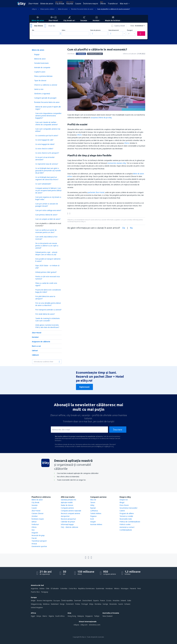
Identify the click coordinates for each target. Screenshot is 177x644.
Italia (129, 600)
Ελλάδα (109, 600)
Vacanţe (70, 4)
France (103, 600)
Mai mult (124, 4)
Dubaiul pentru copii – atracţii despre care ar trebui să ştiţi (46, 253)
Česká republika (67, 600)
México (117, 588)
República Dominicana (86, 588)
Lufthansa (94, 511)
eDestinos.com (95, 625)
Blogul (122, 502)
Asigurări (35, 533)
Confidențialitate (126, 530)
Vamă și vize (39, 89)
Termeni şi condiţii (126, 516)
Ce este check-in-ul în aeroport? (47, 153)
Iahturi (35, 350)
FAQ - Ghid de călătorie (70, 527)
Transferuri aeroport (39, 541)
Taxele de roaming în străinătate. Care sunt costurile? (48, 319)
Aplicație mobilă (67, 502)
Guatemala (100, 588)
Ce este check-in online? (44, 149)
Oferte (103, 4)
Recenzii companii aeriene (70, 513)
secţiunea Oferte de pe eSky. (101, 118)
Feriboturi (35, 524)
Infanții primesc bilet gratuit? (46, 272)
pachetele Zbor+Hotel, (96, 192)
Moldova (46, 604)
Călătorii (35, 355)
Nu (131, 228)
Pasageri (130, 30)
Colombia (64, 588)
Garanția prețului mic (69, 500)
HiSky (92, 505)
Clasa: (132, 26)
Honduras (109, 588)
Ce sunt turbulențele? (43, 184)
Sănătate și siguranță (42, 94)
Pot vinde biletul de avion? (45, 314)
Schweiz (127, 604)
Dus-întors (39, 26)
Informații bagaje (67, 524)
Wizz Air (93, 500)
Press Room (124, 505)
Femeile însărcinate (41, 63)
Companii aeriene (67, 508)
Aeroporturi (65, 516)
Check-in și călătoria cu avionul (46, 85)
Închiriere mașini (91, 4)
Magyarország (36, 604)
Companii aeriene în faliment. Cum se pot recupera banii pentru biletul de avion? (48, 190)
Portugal (85, 604)
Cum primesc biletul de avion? (46, 215)
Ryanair (93, 508)
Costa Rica (73, 588)
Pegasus (93, 516)
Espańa (96, 600)
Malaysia (81, 616)
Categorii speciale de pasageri (45, 98)
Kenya (39, 616)
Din (33, 30)
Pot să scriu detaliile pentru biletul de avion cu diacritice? (48, 304)
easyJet (93, 522)
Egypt (33, 616)
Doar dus (52, 26)
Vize (33, 530)
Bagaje (37, 54)
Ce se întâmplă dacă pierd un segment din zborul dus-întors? (47, 178)
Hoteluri (35, 337)
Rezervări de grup (38, 535)
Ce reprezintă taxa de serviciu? (47, 164)
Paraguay (45, 592)
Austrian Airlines (96, 524)
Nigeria (51, 616)
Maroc (45, 616)
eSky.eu (76, 625)
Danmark (78, 600)
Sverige (105, 604)
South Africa (60, 616)
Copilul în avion (40, 72)
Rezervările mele (126, 519)
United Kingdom (37, 607)
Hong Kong (72, 616)
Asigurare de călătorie (41, 342)
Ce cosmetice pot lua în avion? (47, 136)
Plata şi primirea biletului (43, 76)
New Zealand (107, 616)
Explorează (84, 387)
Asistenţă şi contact (127, 527)
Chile (48, 588)
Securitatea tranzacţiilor (128, 508)
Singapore (89, 616)
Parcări (34, 538)
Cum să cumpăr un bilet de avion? (48, 219)
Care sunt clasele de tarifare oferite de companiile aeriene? (47, 123)
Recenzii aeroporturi (68, 519)
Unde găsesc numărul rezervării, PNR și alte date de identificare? (47, 326)
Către (64, 30)
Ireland (123, 600)
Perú (139, 588)
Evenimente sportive (39, 546)
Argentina (34, 588)
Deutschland (87, 600)
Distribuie (81, 54)
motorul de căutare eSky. (117, 163)
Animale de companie (42, 67)
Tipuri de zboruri (40, 80)
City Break (60, 4)
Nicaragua (125, 588)
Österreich (70, 604)
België (33, 600)
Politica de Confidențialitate (130, 522)
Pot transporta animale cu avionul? (48, 310)
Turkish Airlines (96, 513)
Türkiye (97, 616)
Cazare (78, 4)
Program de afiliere (127, 513)
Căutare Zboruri (37, 513)
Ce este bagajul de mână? (45, 144)
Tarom (93, 502)
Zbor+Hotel (33, 4)
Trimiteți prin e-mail (95, 54)
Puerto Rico (35, 592)
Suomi (121, 604)
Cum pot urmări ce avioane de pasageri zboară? (47, 205)
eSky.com (84, 625)
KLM (92, 519)
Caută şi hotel (120, 26)
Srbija (91, 604)
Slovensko (113, 604)
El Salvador (55, 588)
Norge (62, 604)
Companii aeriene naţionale (71, 511)
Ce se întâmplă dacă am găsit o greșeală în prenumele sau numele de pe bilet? (48, 171)
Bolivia (42, 588)
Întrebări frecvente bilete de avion (47, 102)
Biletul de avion (40, 59)
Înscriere (118, 430)
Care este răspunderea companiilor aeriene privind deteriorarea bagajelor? (48, 116)
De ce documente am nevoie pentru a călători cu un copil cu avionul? (47, 246)
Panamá (133, 588)
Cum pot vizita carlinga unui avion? (48, 210)
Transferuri (113, 4)
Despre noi (124, 500)
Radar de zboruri (67, 505)
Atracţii (34, 544)
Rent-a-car (36, 346)
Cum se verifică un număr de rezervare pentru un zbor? (46, 231)
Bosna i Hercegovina (45, 600)
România (98, 604)
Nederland (55, 604)
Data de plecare (95, 30)
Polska (78, 604)
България (57, 600)
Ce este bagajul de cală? (44, 140)
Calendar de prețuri (68, 522)
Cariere (122, 511)
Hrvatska (116, 600)
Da (124, 228)
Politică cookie (125, 524)
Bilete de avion (47, 4)
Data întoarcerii (114, 30)
